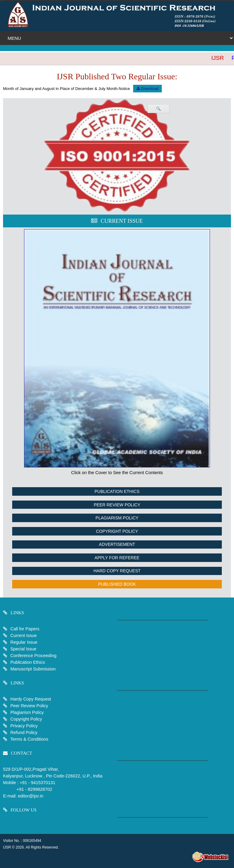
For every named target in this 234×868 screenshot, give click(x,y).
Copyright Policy (117, 531)
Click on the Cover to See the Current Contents (117, 473)
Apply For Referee (117, 558)
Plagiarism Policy (117, 518)
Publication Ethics (117, 491)
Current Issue (23, 635)
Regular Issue (24, 642)
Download (147, 89)
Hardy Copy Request (30, 699)
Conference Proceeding (33, 656)
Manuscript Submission (32, 669)
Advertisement (117, 544)
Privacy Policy (23, 726)
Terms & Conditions (29, 739)
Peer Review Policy (117, 505)
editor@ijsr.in (31, 796)
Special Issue (23, 649)
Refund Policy (23, 732)
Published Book (117, 584)
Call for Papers (25, 629)
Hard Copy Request (117, 571)
